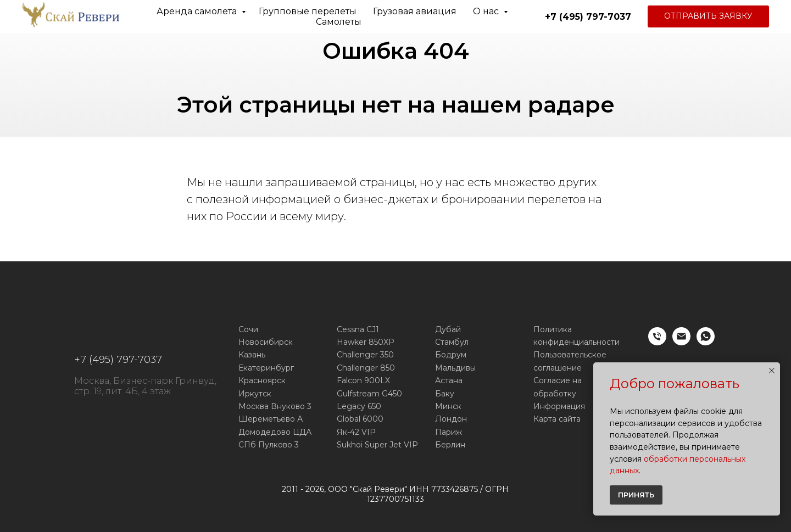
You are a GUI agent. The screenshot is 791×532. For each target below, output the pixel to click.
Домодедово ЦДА (275, 432)
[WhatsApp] (706, 342)
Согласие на (558, 380)
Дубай (448, 329)
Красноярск (262, 380)
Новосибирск (266, 342)
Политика (553, 329)
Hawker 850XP (366, 342)
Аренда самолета (198, 11)
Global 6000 (360, 419)
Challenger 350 (365, 355)
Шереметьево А (271, 419)
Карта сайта (557, 419)
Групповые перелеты (308, 11)
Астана (449, 380)
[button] (708, 16)
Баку (445, 394)
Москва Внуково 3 (275, 406)
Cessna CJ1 (358, 329)
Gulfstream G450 (369, 394)
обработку (555, 394)
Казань (252, 355)
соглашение (558, 368)
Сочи (248, 329)
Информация (559, 406)
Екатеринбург (266, 368)
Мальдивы (455, 368)
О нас (487, 11)
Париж (449, 432)
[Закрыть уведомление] (772, 371)
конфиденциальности (576, 342)
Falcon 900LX (363, 380)
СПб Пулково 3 (269, 445)
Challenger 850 (366, 368)
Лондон (451, 419)
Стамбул (452, 342)
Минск (448, 406)
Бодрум (451, 355)
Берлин (450, 445)
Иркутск (255, 394)
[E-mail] (681, 342)
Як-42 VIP (356, 432)
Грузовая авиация (415, 11)
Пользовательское (570, 355)
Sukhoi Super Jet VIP (377, 445)
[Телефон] (657, 342)
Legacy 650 (359, 406)
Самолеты (339, 22)
